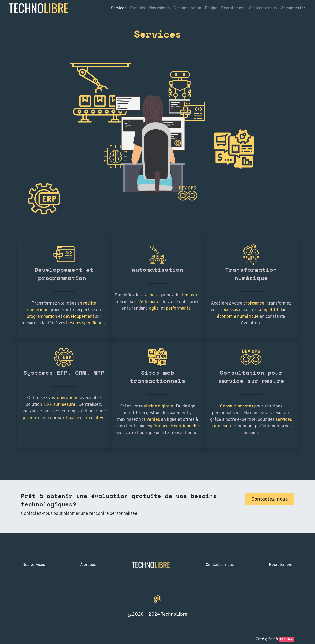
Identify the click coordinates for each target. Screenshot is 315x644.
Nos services (34, 565)
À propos (88, 565)
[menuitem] (119, 8)
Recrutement (281, 565)
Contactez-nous (220, 565)
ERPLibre (286, 639)
